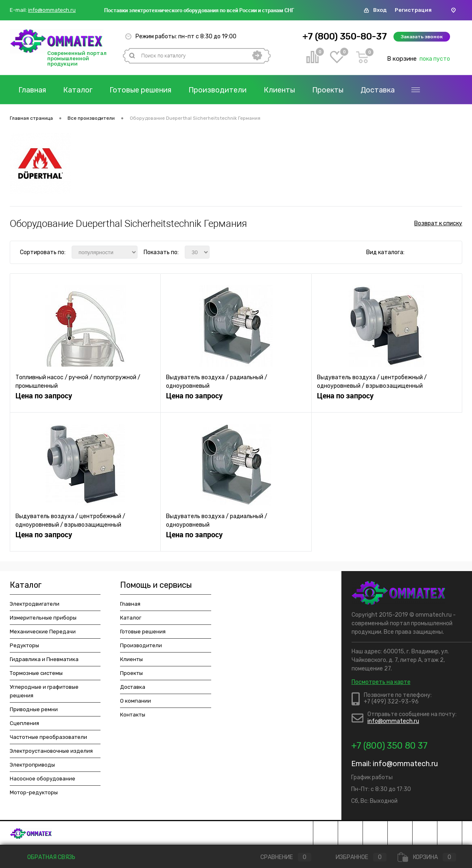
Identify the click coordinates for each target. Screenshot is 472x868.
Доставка (378, 90)
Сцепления (24, 723)
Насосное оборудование (43, 779)
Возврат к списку (438, 223)
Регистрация (413, 10)
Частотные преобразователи (48, 737)
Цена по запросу (44, 396)
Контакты (133, 715)
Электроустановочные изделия (51, 751)
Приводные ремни (34, 709)
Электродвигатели (35, 604)
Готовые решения (140, 90)
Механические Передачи (43, 632)
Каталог (78, 90)
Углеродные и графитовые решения (44, 691)
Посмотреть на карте (381, 682)
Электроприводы (32, 765)
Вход (380, 10)
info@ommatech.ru (52, 10)
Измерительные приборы (43, 618)
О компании (135, 701)
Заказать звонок (422, 37)
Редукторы (24, 645)
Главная (32, 90)
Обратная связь (46, 857)
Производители (217, 90)
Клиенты (279, 90)
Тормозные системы (36, 673)
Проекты (328, 90)
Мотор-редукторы (34, 792)
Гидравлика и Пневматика (44, 659)
